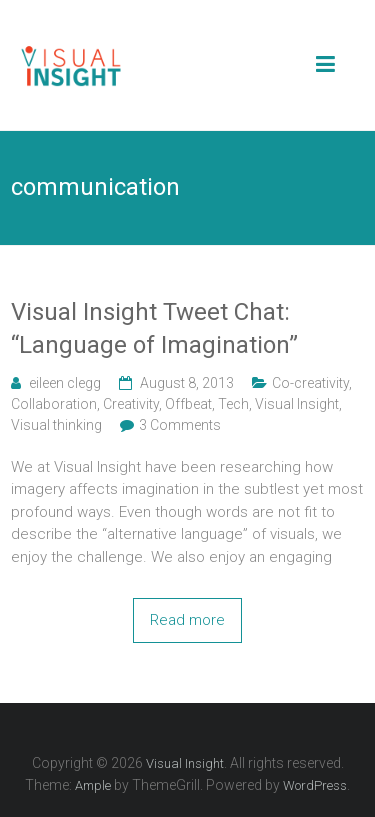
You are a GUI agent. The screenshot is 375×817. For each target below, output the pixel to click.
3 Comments (180, 425)
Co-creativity (310, 383)
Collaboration (54, 404)
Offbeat (188, 404)
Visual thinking (56, 425)
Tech (233, 404)
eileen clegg (65, 383)
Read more (187, 620)
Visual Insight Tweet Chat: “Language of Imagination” (154, 329)
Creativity (131, 404)
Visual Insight (297, 404)
